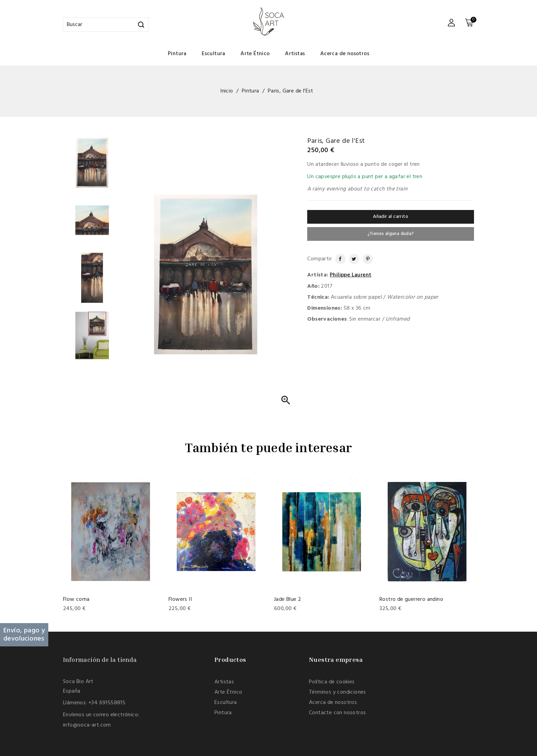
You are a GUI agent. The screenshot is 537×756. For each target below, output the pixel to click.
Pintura (177, 54)
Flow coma (76, 599)
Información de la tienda (100, 659)
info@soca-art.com (87, 725)
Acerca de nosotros (345, 54)
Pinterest (365, 259)
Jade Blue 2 (288, 599)
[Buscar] (106, 25)
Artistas (295, 54)
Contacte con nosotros (337, 713)
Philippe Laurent (351, 275)
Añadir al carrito (391, 217)
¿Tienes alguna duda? (391, 234)
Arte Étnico (255, 54)
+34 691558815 (107, 703)
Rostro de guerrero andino (411, 599)
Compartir (337, 259)
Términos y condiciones (338, 692)
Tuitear (352, 259)
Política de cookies (332, 682)
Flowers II (180, 599)
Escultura (214, 54)
